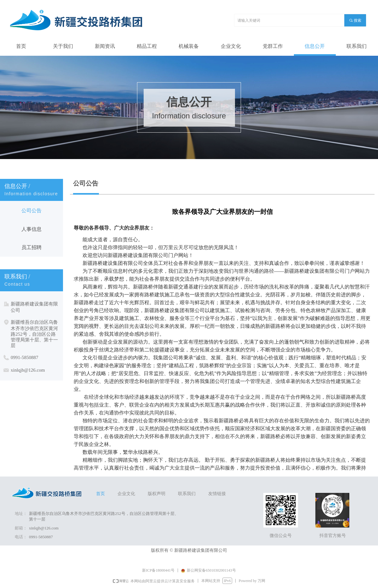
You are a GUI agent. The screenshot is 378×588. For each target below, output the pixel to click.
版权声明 (157, 494)
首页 (100, 494)
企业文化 (126, 494)
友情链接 (217, 494)
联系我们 (187, 494)
